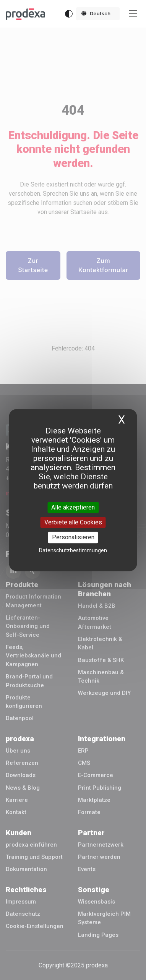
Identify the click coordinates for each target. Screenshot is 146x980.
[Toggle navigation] (133, 14)
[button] (98, 14)
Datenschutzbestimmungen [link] (73, 550)
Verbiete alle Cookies (73, 522)
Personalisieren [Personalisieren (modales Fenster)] (73, 538)
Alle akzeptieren (73, 507)
